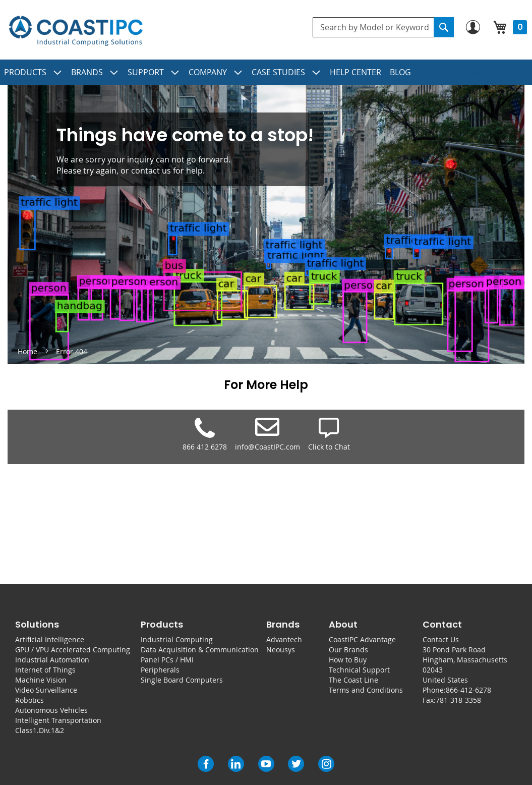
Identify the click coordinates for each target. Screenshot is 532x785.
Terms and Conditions (366, 690)
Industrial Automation (52, 660)
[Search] (444, 27)
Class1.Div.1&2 (40, 730)
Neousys (281, 650)
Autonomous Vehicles (51, 710)
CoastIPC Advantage (362, 639)
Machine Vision (41, 680)
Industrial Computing (177, 639)
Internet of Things (45, 670)
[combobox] (383, 27)
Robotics (29, 700)
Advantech (284, 639)
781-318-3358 (458, 700)
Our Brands (348, 650)
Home (28, 351)
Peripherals (160, 670)
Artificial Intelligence (50, 639)
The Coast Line (353, 680)
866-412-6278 (468, 690)
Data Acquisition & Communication (200, 650)
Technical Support (359, 670)
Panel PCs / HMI (167, 660)
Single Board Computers (182, 680)
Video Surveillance (46, 690)
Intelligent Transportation (58, 720)
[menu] (266, 72)
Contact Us (441, 639)
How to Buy (348, 660)
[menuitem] (33, 72)
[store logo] (76, 31)
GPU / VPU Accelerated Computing (73, 650)
